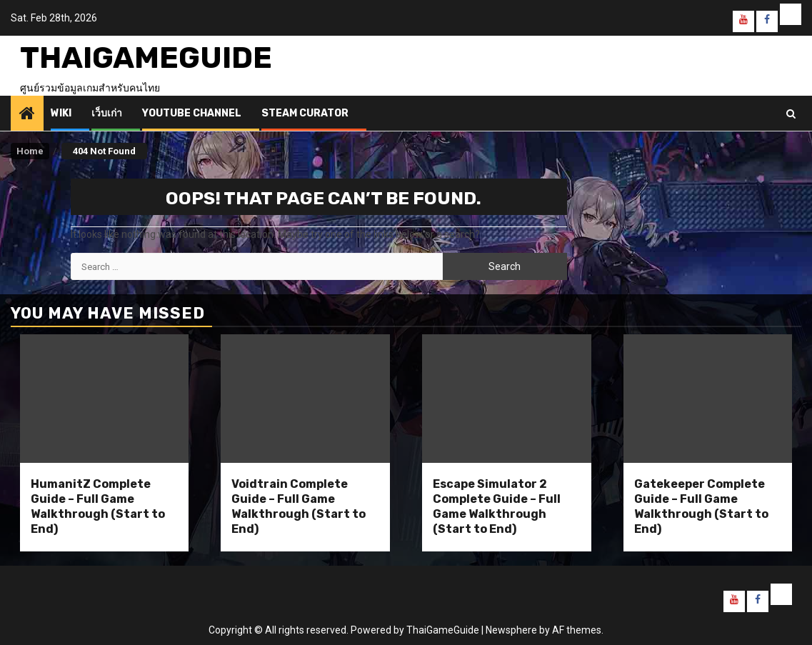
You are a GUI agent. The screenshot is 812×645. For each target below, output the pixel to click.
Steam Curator (305, 113)
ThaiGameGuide (146, 58)
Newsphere (511, 630)
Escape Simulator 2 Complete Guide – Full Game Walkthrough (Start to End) (497, 506)
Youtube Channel (192, 113)
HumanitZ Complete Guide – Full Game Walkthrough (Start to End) (98, 506)
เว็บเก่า (107, 113)
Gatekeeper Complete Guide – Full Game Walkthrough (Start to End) (701, 506)
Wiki (61, 113)
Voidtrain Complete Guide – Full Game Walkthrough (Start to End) (299, 506)
